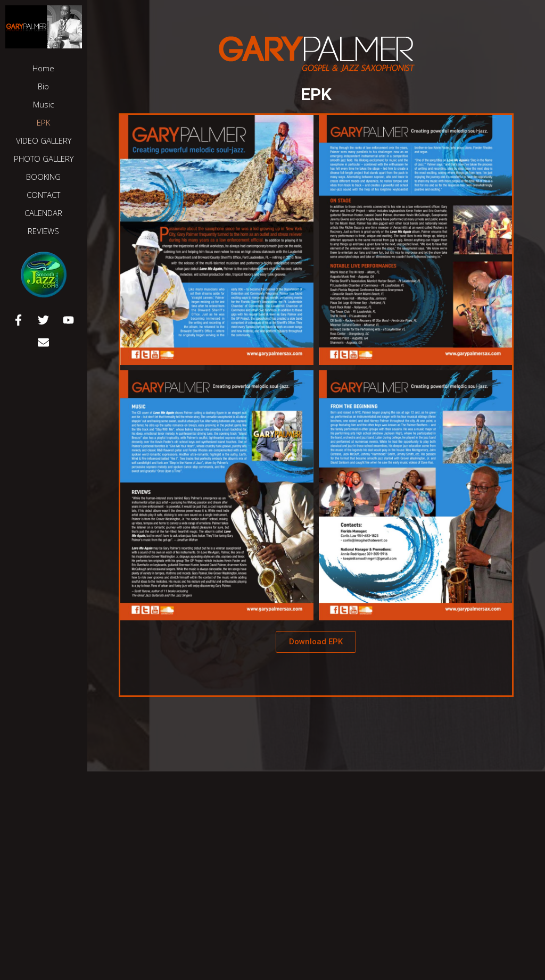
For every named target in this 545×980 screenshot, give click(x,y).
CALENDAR (43, 213)
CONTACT (43, 195)
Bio (43, 86)
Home (43, 68)
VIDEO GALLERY (44, 140)
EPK (43, 122)
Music (43, 104)
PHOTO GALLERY (44, 159)
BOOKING (43, 177)
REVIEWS (43, 231)
